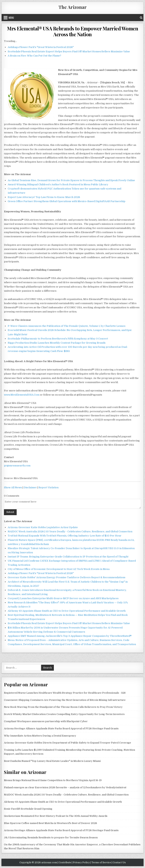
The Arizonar (73, 7)
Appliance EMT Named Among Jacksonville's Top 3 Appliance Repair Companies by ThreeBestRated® (70, 636)
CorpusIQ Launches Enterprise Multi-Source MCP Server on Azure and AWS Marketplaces (63, 598)
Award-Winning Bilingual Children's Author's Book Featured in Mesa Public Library (58, 184)
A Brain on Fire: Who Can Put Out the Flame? (34, 56)
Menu (11, 18)
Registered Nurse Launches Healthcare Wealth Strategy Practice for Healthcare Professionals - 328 (65, 693)
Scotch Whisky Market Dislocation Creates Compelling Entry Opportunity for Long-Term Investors (64, 714)
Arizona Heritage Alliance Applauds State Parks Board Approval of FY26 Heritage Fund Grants (61, 728)
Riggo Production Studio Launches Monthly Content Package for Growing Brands (57, 343)
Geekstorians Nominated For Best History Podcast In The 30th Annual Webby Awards (56, 816)
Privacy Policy (81, 863)
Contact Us (119, 863)
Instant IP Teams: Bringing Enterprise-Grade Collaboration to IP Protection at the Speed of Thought (68, 557)
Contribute (65, 863)
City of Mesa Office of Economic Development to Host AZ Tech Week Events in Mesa (59, 569)
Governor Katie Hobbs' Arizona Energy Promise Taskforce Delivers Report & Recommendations (67, 577)
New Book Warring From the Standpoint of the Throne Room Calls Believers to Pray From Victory (63, 707)
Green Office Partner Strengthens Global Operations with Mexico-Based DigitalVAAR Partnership (67, 201)
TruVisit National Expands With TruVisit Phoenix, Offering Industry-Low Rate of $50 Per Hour (65, 536)
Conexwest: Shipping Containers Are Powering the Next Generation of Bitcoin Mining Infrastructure (65, 700)
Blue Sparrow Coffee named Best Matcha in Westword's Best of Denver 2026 (51, 823)
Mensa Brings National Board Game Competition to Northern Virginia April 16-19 (53, 780)
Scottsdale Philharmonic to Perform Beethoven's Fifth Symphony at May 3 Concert (58, 339)
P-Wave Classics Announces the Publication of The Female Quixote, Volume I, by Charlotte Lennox (67, 326)
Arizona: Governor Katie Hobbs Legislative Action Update (43, 527)
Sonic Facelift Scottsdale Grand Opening (28, 809)
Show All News (13, 487)
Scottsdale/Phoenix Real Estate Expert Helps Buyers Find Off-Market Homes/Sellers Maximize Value (69, 51)
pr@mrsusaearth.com (17, 466)
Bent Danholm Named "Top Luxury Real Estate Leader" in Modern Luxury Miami (52, 761)
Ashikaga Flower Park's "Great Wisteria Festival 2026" (41, 47)
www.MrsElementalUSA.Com (22, 395)
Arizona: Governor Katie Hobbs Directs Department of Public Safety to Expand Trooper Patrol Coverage (67, 743)
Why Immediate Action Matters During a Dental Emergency (40, 736)
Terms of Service (101, 863)
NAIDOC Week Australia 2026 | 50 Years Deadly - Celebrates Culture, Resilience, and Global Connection (70, 531)
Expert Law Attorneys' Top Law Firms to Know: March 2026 (44, 197)
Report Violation (49, 487)
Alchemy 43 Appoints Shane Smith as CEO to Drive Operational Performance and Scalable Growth (67, 611)
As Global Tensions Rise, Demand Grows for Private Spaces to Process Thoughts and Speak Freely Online (71, 180)
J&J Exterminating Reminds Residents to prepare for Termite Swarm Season (51, 837)
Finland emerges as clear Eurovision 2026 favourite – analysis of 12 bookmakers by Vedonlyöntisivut (65, 787)
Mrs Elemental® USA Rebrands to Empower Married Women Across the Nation (72, 31)
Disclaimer (30, 487)
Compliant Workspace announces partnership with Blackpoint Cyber (46, 721)
